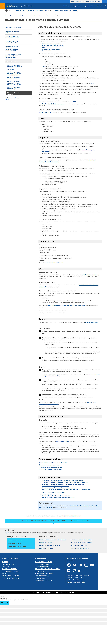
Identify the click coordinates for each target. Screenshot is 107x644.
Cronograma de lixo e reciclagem (79, 545)
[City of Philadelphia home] (13, 6)
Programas (77, 6)
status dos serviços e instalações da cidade (65, 10)
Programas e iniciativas (76, 580)
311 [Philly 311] (7, 533)
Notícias (99, 6)
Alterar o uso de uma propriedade (51, 44)
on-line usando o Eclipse (63, 441)
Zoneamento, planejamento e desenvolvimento (24, 15)
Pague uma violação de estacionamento (49, 545)
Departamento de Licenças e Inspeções (71, 516)
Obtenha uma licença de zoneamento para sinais (55, 486)
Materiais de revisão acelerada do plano (50, 469)
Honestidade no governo (44, 574)
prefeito (5, 562)
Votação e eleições (41, 576)
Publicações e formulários (76, 582)
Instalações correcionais (45, 543)
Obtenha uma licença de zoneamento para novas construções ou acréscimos (63, 484)
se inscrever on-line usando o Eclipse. (55, 263)
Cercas (44, 66)
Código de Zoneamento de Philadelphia (53, 492)
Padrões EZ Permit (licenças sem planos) (50, 467)
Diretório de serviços (75, 577)
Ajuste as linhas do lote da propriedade (53, 46)
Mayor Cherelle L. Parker (26, 6)
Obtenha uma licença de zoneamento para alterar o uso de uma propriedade (63, 481)
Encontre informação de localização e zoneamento (56, 496)
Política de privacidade (60, 592)
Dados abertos (40, 578)
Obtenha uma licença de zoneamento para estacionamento (58, 488)
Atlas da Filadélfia (47, 494)
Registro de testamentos (11, 578)
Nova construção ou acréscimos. (51, 49)
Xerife (4, 574)
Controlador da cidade (10, 571)
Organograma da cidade (44, 581)
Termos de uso (37, 592)
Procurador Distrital (10, 569)
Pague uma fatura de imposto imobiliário (81, 540)
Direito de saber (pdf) (47, 592)
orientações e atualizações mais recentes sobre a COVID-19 (31, 10)
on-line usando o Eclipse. (92, 322)
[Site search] (105, 6)
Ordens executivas (42, 571)
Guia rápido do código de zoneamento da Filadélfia (53, 463)
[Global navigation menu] (3, 6)
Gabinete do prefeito (76, 2)
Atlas (74, 101)
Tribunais (6, 567)
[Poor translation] (7, 603)
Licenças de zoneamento (42, 15)
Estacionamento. (47, 51)
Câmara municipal (8, 564)
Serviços (66, 6)
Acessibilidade (70, 592)
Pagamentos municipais (44, 562)
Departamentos (88, 6)
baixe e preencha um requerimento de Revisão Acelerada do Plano (66, 305)
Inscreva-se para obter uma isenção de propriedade (53, 540)
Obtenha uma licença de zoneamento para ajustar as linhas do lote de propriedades (65, 482)
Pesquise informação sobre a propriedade (81, 543)
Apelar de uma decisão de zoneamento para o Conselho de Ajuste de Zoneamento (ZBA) (66, 489)
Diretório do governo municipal (91, 2)
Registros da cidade (42, 567)
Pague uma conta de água (46, 548)
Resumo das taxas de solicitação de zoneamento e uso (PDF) (58, 498)
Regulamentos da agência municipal (48, 569)
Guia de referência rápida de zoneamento (54, 104)
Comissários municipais (10, 576)
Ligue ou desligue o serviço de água (80, 548)
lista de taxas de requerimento (91, 275)
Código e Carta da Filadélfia (45, 564)
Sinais (44, 47)
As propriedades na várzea (46, 112)
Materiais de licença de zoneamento (49, 465)
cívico (92, 83)
